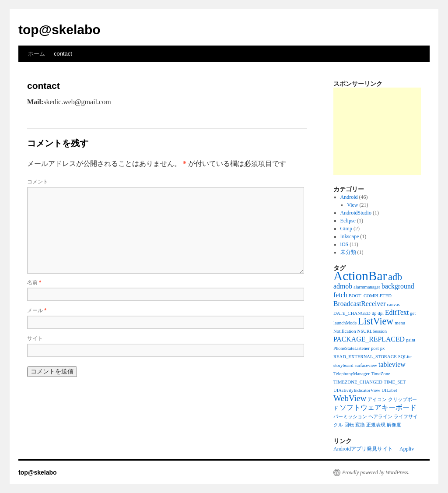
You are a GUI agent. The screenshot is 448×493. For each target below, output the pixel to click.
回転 (349, 425)
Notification (345, 331)
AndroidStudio (356, 213)
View (352, 205)
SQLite (405, 357)
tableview (392, 364)
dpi (381, 313)
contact (63, 54)
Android (349, 197)
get (413, 313)
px (383, 348)
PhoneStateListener (352, 348)
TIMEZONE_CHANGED (358, 382)
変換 (360, 425)
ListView (376, 321)
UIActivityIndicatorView (357, 390)
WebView (350, 398)
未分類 (348, 252)
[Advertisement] (377, 131)
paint (411, 340)
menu (400, 323)
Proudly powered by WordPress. (376, 472)
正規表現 (376, 425)
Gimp (346, 229)
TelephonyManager (352, 374)
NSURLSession (372, 331)
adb (395, 277)
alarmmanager (367, 287)
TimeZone (381, 374)
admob (343, 286)
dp (374, 313)
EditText (397, 312)
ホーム (37, 54)
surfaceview (366, 365)
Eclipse (348, 221)
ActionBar (360, 276)
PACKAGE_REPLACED (369, 339)
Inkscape (350, 236)
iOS (345, 244)
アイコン (377, 400)
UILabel (389, 390)
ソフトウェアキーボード (378, 407)
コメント (38, 182)
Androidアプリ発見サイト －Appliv (374, 449)
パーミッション (350, 417)
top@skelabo (59, 30)
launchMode (345, 323)
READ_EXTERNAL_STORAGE (365, 357)
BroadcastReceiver (360, 304)
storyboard (343, 365)
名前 (34, 282)
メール (37, 310)
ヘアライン (380, 417)
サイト (35, 338)
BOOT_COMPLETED (370, 296)
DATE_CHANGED (352, 313)
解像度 (394, 425)
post (375, 348)
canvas (394, 305)
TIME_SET (395, 382)
